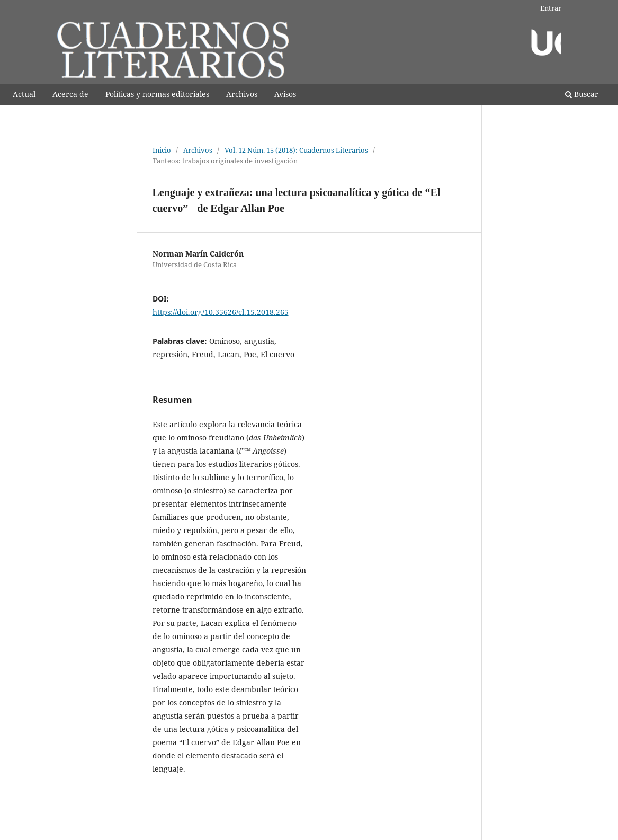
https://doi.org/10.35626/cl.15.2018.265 (221, 312)
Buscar (582, 94)
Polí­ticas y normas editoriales (157, 94)
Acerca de (70, 94)
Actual (24, 94)
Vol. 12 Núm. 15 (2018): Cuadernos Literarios (296, 150)
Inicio (162, 150)
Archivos (242, 94)
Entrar (551, 8)
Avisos (285, 94)
